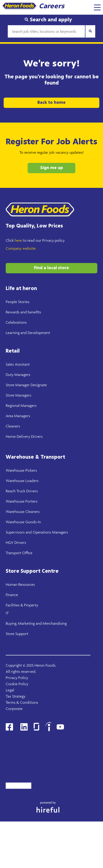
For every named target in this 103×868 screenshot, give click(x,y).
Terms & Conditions (22, 702)
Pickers (31, 470)
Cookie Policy (17, 684)
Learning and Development (28, 333)
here (18, 240)
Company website (21, 248)
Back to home (51, 103)
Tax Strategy (16, 696)
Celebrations (16, 322)
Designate (38, 385)
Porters (31, 501)
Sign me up (52, 168)
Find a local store (51, 268)
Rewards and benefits (23, 312)
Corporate (14, 709)
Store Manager (18, 385)
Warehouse (15, 470)
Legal (10, 690)
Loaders (32, 481)
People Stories (18, 302)
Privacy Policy (17, 678)
